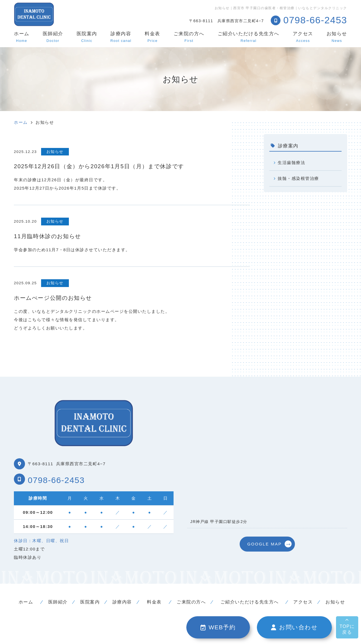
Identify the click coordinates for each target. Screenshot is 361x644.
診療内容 (121, 37)
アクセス (303, 37)
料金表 (152, 37)
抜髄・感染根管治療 (299, 178)
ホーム (22, 37)
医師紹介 (53, 37)
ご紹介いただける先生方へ (249, 37)
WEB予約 (218, 627)
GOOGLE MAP (264, 544)
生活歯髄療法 (292, 163)
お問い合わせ (294, 627)
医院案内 (87, 37)
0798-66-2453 (56, 480)
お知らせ (337, 37)
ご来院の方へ (189, 37)
